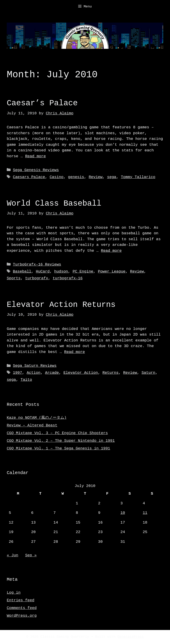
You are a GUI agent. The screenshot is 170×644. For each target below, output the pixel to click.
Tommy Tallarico (138, 177)
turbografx (37, 278)
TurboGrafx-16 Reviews (37, 264)
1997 (17, 373)
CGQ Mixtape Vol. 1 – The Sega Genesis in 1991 (58, 448)
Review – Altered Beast (32, 425)
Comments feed (22, 608)
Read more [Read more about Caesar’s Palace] (36, 156)
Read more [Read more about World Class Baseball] (111, 251)
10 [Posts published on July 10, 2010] (123, 513)
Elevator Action (81, 373)
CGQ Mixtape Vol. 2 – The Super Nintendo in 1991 (61, 441)
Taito (26, 380)
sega (112, 177)
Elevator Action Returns (61, 305)
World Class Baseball (54, 203)
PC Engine (83, 271)
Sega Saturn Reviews (35, 366)
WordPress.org (22, 616)
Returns (110, 373)
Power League (112, 271)
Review (96, 177)
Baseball (22, 271)
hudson (61, 271)
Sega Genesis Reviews (36, 170)
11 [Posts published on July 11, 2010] (145, 513)
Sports (14, 278)
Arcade (52, 373)
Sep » (31, 555)
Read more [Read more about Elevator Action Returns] (75, 352)
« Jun (12, 555)
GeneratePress (131, 637)
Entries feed (20, 600)
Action (33, 373)
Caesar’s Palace (42, 103)
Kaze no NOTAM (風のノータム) (37, 418)
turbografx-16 (68, 278)
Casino (56, 177)
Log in (14, 593)
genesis (76, 177)
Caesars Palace (29, 177)
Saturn (148, 373)
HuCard (43, 271)
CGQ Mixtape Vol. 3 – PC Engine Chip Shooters (57, 433)
